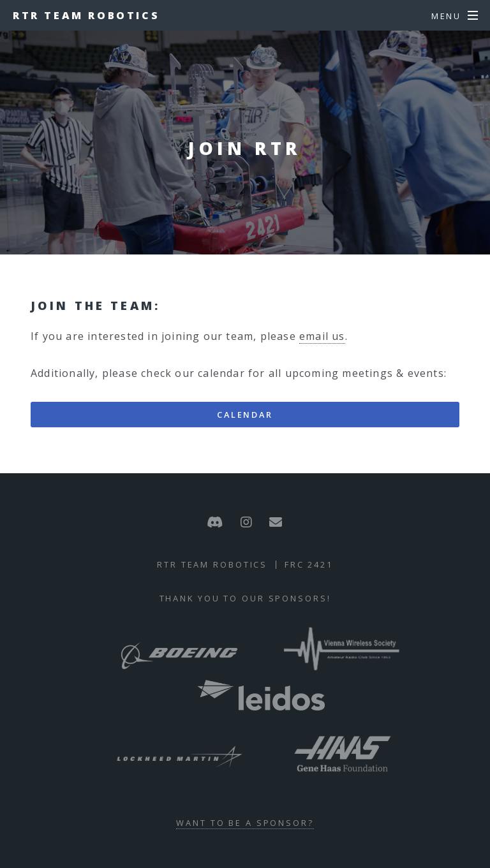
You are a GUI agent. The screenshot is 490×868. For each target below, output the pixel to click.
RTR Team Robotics (86, 15)
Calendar (245, 415)
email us (322, 336)
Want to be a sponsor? (245, 823)
